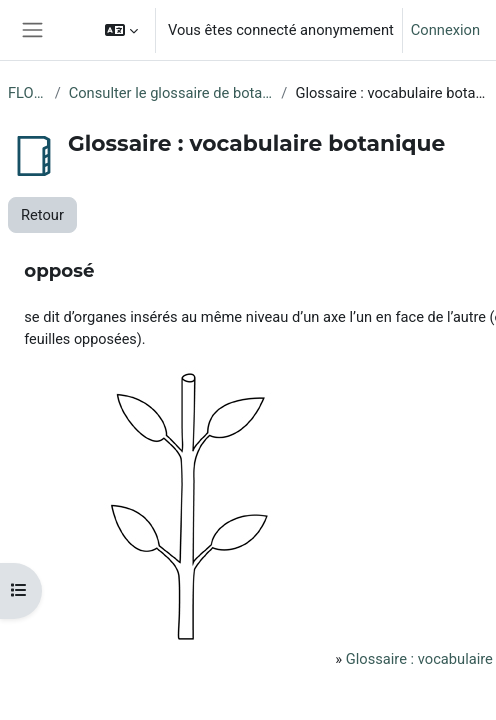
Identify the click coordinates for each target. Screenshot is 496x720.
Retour (42, 215)
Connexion (445, 30)
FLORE (27, 93)
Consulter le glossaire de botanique (171, 93)
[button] (121, 30)
